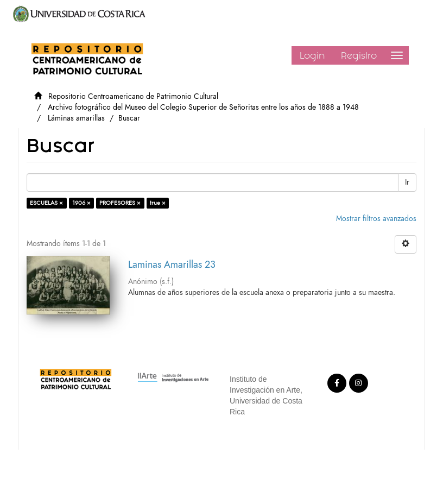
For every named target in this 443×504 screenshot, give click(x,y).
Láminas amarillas (76, 118)
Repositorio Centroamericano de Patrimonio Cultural (133, 96)
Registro (359, 55)
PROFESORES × (120, 203)
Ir (407, 182)
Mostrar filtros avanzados (376, 219)
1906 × (81, 203)
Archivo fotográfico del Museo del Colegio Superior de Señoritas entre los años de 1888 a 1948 (203, 107)
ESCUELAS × (46, 203)
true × (158, 203)
